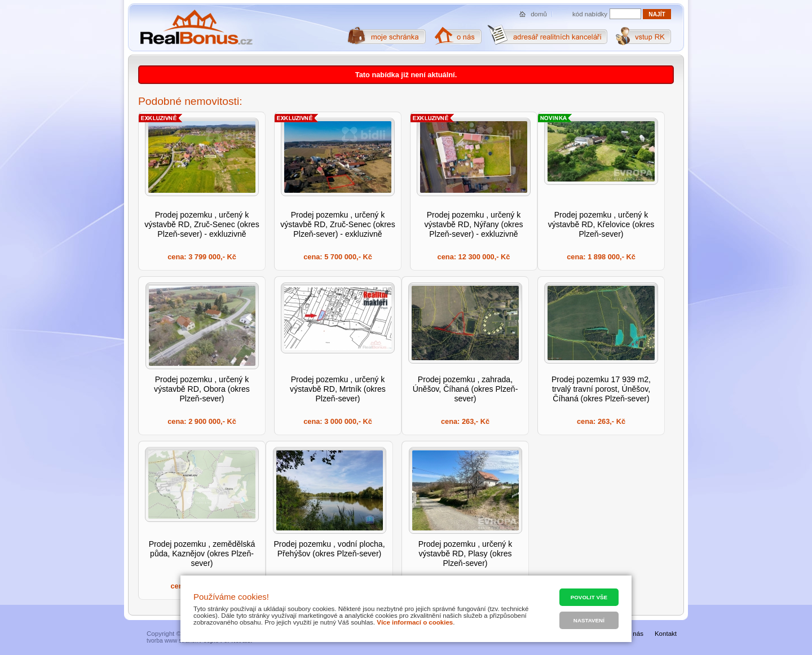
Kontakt (666, 634)
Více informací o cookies (415, 622)
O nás (635, 634)
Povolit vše (589, 597)
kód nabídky (590, 14)
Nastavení (589, 620)
